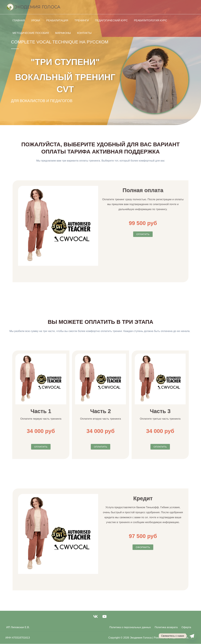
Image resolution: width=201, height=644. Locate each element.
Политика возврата (166, 627)
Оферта (185, 627)
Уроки (34, 20)
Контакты (82, 33)
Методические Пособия (30, 33)
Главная (18, 20)
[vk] (96, 616)
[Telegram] (192, 636)
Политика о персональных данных (130, 627)
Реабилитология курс (145, 20)
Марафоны (62, 33)
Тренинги (78, 20)
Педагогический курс (107, 20)
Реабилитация (55, 20)
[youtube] (105, 616)
